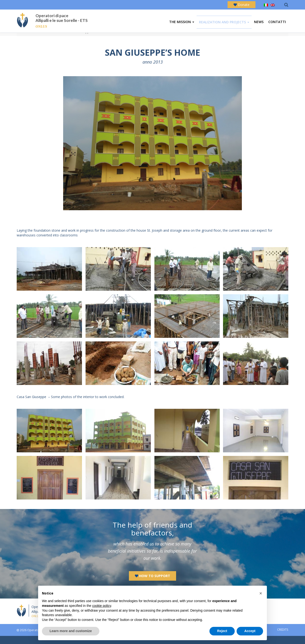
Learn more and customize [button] (71, 631)
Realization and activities (47, 40)
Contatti (277, 23)
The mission (182, 23)
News (259, 23)
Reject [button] (222, 631)
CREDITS (283, 638)
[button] (261, 593)
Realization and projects (224, 23)
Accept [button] (250, 631)
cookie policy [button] (102, 606)
